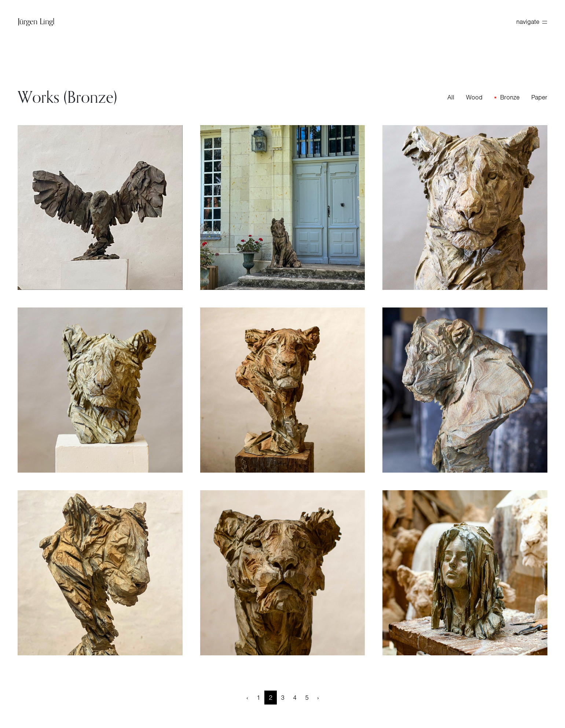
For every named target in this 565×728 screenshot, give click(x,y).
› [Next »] (318, 698)
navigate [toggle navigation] (532, 22)
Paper (539, 97)
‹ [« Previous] (247, 698)
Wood (474, 97)
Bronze (510, 97)
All (451, 97)
